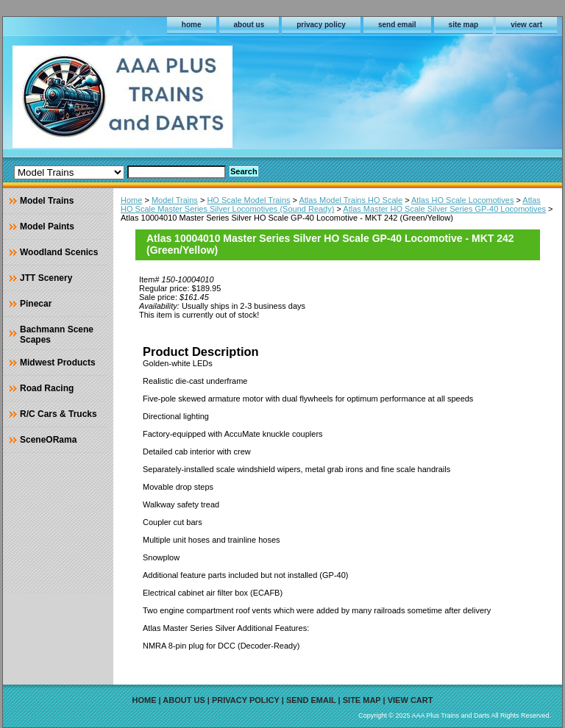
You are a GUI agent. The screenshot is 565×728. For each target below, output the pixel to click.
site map (464, 25)
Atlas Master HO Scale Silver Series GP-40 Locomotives (444, 209)
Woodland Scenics (59, 252)
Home (131, 200)
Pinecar (36, 304)
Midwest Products (58, 363)
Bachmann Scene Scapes (57, 335)
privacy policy (321, 25)
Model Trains (175, 200)
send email (397, 25)
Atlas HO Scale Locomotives (462, 200)
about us (249, 25)
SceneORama (48, 440)
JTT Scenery (46, 278)
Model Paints (47, 226)
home (192, 25)
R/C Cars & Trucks (58, 414)
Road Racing (47, 388)
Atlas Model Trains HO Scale (351, 200)
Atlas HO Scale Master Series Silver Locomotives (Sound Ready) (331, 204)
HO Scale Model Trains (248, 200)
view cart (526, 25)
